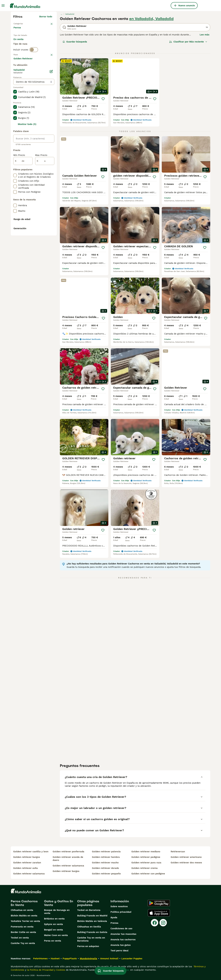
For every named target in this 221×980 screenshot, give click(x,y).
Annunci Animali (109, 959)
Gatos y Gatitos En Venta (59, 903)
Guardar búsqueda (75, 42)
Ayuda (114, 917)
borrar (49, 70)
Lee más (205, 35)
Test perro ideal (119, 951)
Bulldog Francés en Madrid (92, 916)
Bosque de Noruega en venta (57, 912)
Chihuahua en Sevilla (89, 927)
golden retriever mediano (146, 852)
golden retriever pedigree (146, 857)
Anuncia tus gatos (121, 945)
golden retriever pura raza (146, 863)
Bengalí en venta (53, 930)
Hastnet (55, 959)
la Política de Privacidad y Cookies (46, 970)
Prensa (114, 923)
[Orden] (188, 42)
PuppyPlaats (70, 959)
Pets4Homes (40, 959)
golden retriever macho (105, 863)
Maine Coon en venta (56, 935)
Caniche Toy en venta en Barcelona (91, 939)
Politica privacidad (121, 912)
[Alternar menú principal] (3, 6)
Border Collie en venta (23, 932)
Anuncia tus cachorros (123, 940)
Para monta (23, 52)
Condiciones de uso (121, 928)
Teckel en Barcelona (89, 910)
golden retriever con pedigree (148, 874)
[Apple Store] (159, 913)
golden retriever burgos (27, 857)
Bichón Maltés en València (92, 921)
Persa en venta (53, 941)
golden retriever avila (25, 868)
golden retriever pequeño (106, 874)
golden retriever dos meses (186, 863)
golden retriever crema (144, 868)
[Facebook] (155, 923)
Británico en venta (54, 919)
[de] (23, 243)
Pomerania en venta (22, 927)
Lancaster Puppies (132, 959)
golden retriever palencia (106, 852)
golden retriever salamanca (29, 874)
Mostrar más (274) (44, 141)
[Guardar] (103, 99)
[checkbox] (15, 86)
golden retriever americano (186, 857)
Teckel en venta (20, 938)
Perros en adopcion (88, 946)
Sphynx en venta (53, 924)
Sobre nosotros (119, 906)
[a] (45, 243)
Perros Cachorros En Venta (24, 903)
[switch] (34, 64)
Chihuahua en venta (22, 910)
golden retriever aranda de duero (68, 859)
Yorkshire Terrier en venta (25, 921)
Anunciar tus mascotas (123, 934)
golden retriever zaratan (27, 863)
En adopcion (40, 45)
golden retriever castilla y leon (31, 852)
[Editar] (51, 154)
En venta (21, 45)
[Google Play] (159, 903)
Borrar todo (46, 17)
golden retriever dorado (105, 868)
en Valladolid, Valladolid (151, 19)
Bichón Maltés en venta (24, 916)
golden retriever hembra (106, 857)
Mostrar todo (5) (27, 206)
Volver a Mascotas (24, 23)
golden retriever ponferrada (68, 852)
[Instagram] (163, 923)
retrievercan (178, 852)
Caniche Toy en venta (23, 943)
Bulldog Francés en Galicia (92, 932)
